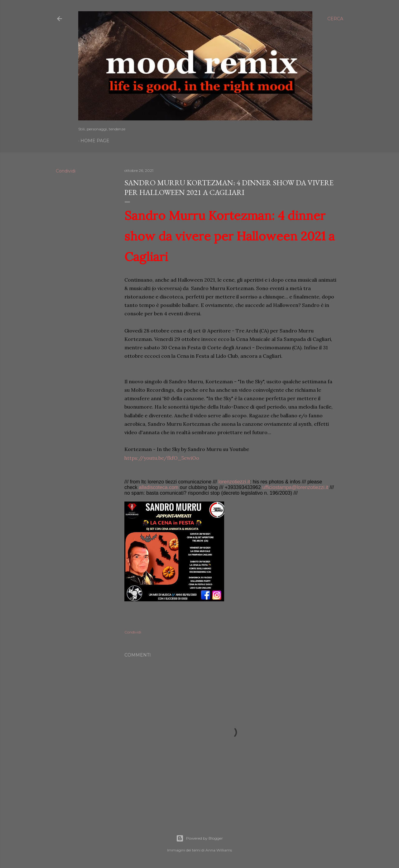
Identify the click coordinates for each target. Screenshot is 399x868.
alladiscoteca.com (159, 487)
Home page (95, 141)
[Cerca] (335, 19)
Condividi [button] (66, 171)
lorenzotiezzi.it (234, 482)
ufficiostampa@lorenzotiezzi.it (296, 487)
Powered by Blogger (199, 838)
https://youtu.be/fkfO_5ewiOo (162, 458)
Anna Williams (219, 850)
